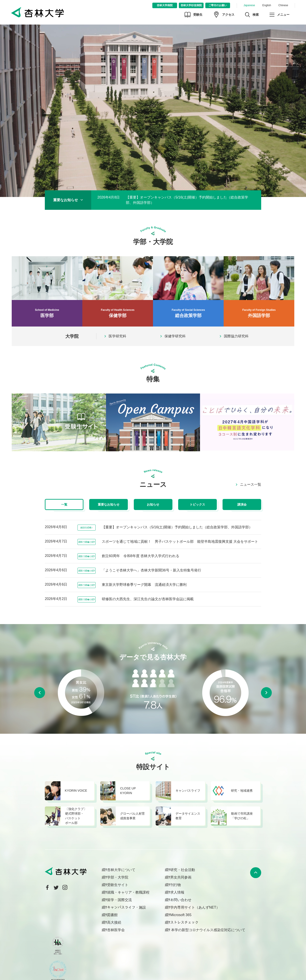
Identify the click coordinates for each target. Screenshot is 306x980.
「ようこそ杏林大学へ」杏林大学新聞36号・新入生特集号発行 (151, 570)
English (267, 5)
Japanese (249, 5)
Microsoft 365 (181, 915)
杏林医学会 (116, 930)
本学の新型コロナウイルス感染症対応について (208, 930)
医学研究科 (117, 336)
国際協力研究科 (236, 336)
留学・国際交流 (119, 900)
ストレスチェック (184, 922)
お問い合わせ (181, 900)
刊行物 (176, 885)
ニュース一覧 (251, 485)
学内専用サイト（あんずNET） (195, 907)
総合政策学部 (188, 287)
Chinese (283, 5)
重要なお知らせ (109, 504)
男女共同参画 (181, 877)
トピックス (197, 504)
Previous (39, 693)
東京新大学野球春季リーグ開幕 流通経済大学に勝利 (144, 585)
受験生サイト (118, 885)
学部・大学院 (118, 877)
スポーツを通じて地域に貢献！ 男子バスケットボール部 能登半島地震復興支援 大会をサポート (180, 542)
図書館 (112, 915)
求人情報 (177, 892)
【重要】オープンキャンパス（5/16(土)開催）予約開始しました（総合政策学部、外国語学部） (187, 200)
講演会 (242, 504)
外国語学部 (259, 287)
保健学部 (118, 287)
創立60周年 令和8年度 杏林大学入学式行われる (141, 556)
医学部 (47, 287)
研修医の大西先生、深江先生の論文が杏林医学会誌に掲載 (148, 599)
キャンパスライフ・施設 (127, 907)
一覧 (64, 504)
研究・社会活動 (183, 870)
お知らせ (153, 504)
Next (267, 693)
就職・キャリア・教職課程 (128, 892)
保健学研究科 (175, 336)
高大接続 (114, 922)
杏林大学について (121, 870)
